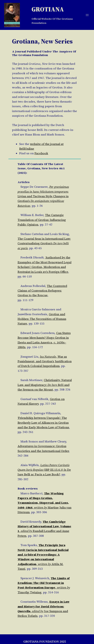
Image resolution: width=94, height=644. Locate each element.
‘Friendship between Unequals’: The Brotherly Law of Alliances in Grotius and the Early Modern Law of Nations (43, 423)
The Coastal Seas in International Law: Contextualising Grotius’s (44, 243)
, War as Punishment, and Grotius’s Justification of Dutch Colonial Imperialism (45, 361)
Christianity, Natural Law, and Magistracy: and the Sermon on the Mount (45, 385)
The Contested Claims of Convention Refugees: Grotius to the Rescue (42, 291)
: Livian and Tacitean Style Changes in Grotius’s (43, 196)
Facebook (41, 153)
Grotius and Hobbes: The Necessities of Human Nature (42, 319)
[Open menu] (87, 15)
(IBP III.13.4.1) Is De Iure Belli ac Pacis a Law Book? (44, 470)
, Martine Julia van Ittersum (44, 503)
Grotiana (48, 9)
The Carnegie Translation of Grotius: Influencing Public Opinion (42, 220)
